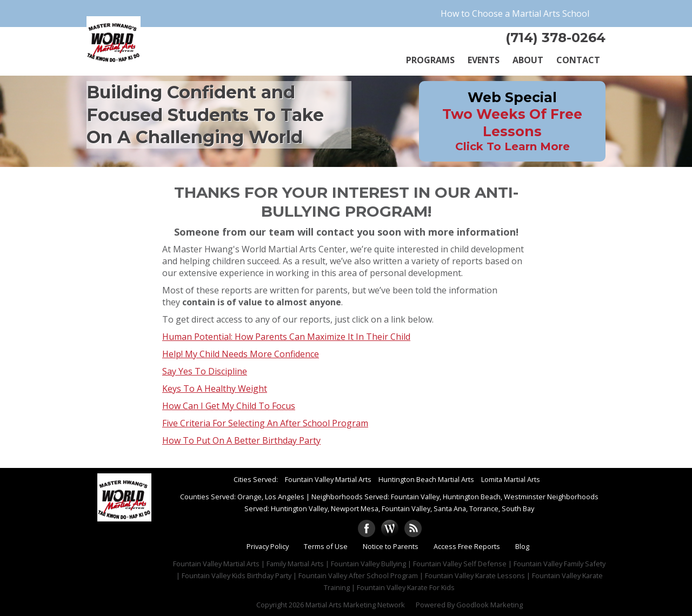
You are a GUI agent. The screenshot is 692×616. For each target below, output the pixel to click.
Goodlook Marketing (490, 605)
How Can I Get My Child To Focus (229, 406)
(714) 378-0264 (555, 38)
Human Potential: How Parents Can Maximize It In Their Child (286, 337)
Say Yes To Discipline (205, 371)
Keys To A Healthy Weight (215, 389)
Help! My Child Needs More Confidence (241, 354)
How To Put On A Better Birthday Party (241, 440)
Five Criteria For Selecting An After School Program (265, 423)
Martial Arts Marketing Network (355, 605)
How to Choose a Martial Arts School (515, 14)
